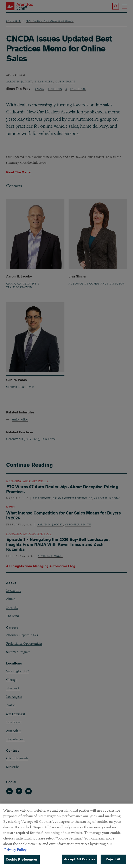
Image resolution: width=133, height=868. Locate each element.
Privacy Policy (15, 853)
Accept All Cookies (80, 863)
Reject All (113, 863)
